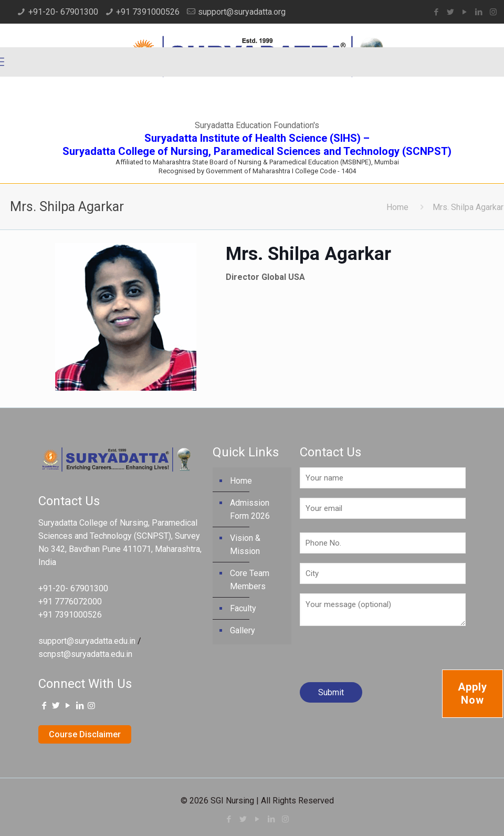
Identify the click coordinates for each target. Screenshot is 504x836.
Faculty (243, 608)
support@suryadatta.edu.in (87, 641)
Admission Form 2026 (250, 509)
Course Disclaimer (85, 734)
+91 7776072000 (70, 602)
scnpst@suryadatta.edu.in (85, 654)
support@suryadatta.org (242, 12)
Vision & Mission (245, 545)
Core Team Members (250, 580)
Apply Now (472, 693)
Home (397, 207)
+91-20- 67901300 (63, 12)
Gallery (243, 630)
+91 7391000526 (148, 12)
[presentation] (380, 658)
